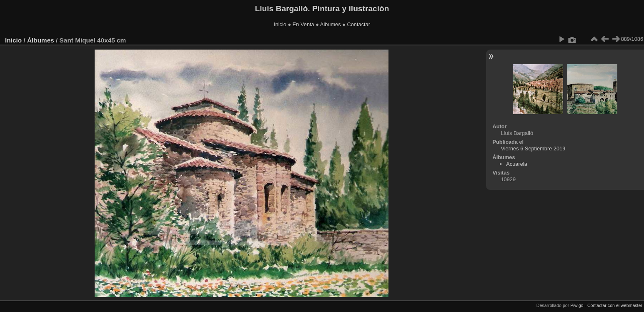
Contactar (358, 24)
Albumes (331, 24)
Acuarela (517, 164)
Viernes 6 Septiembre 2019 (533, 149)
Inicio (280, 24)
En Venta (303, 24)
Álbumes (41, 40)
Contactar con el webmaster (615, 305)
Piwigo (577, 305)
